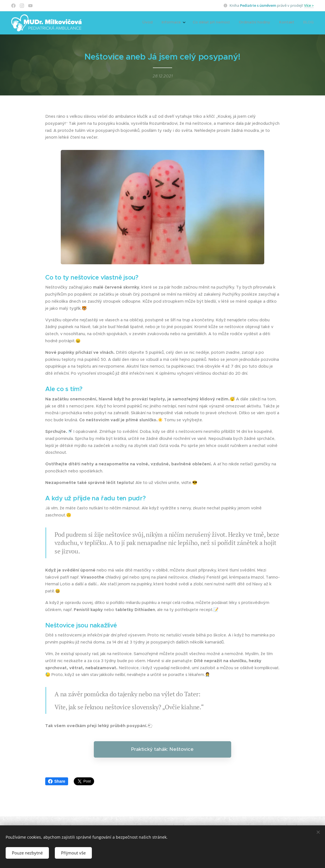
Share (57, 781)
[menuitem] (267, 23)
